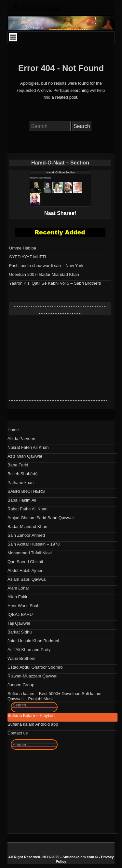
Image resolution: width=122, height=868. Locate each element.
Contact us (18, 733)
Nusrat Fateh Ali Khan (28, 447)
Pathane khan (20, 483)
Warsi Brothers (21, 658)
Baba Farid (18, 465)
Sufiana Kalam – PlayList (31, 715)
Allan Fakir (17, 597)
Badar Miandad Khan (27, 526)
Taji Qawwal (19, 623)
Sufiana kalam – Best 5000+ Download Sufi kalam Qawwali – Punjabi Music (54, 696)
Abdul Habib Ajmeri (26, 570)
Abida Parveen (21, 439)
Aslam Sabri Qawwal (27, 579)
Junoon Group (21, 685)
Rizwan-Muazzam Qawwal (32, 676)
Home (13, 430)
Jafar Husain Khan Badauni (33, 641)
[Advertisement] (58, 360)
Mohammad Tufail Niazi (30, 553)
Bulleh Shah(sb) (23, 474)
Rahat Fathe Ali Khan (27, 509)
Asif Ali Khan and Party (29, 650)
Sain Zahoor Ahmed (26, 535)
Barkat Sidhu (20, 632)
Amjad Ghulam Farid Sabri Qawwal (41, 518)
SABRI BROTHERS (26, 491)
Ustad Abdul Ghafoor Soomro (35, 667)
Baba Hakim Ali (22, 500)
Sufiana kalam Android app (33, 724)
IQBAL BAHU (20, 614)
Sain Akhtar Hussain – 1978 (34, 544)
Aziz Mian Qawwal (25, 456)
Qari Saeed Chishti (25, 562)
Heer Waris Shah (24, 606)
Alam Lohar (18, 588)
